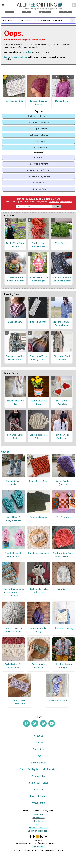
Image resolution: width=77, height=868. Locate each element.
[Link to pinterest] (43, 723)
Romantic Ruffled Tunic (15, 437)
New (5, 452)
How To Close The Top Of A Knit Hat (13, 630)
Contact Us (38, 749)
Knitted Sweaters (39, 148)
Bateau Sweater (63, 101)
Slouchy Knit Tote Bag (15, 402)
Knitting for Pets (39, 189)
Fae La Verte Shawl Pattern (15, 245)
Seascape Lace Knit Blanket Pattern (15, 358)
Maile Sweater (62, 243)
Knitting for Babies (38, 129)
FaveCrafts (38, 814)
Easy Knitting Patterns (39, 122)
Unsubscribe (39, 803)
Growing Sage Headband (38, 666)
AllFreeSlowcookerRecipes (38, 831)
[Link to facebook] (26, 723)
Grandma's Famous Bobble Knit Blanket (62, 279)
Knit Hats (38, 157)
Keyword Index (38, 763)
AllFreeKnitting (38, 821)
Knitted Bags (38, 141)
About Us (39, 736)
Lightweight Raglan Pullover (38, 437)
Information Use (66, 202)
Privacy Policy (54, 202)
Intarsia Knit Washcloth (62, 402)
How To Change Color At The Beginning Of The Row (14, 592)
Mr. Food (38, 824)
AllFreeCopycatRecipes (38, 828)
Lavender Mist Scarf (57, 700)
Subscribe (39, 789)
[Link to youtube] (52, 723)
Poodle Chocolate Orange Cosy (14, 555)
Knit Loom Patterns (39, 135)
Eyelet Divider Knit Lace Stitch (14, 666)
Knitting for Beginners (39, 116)
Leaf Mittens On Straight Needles (13, 519)
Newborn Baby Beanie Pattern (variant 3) (64, 555)
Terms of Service (39, 796)
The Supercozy (64, 517)
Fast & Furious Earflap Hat (62, 437)
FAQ (39, 756)
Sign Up (56, 206)
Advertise (38, 742)
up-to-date (27, 52)
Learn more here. (38, 847)
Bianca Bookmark (39, 322)
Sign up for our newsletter (16, 57)
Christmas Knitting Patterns (38, 176)
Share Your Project (38, 783)
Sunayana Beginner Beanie (38, 103)
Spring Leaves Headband (20, 702)
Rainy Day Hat (64, 589)
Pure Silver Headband (38, 553)
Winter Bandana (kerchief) (64, 483)
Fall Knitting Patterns (38, 164)
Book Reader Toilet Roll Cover (38, 591)
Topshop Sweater (39, 517)
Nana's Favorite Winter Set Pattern (15, 279)
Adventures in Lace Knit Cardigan (38, 279)
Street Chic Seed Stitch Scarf (62, 358)
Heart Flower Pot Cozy (38, 402)
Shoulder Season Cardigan (64, 666)
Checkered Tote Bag (64, 628)
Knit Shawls (39, 183)
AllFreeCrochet (39, 818)
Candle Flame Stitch (38, 481)
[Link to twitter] (35, 723)
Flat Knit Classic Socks (13, 483)
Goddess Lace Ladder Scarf (39, 245)
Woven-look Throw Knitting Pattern (39, 358)
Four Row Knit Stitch (14, 101)
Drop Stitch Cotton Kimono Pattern (62, 324)
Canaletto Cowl (15, 322)
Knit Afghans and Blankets (39, 170)
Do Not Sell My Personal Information (38, 769)
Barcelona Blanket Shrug (39, 630)
